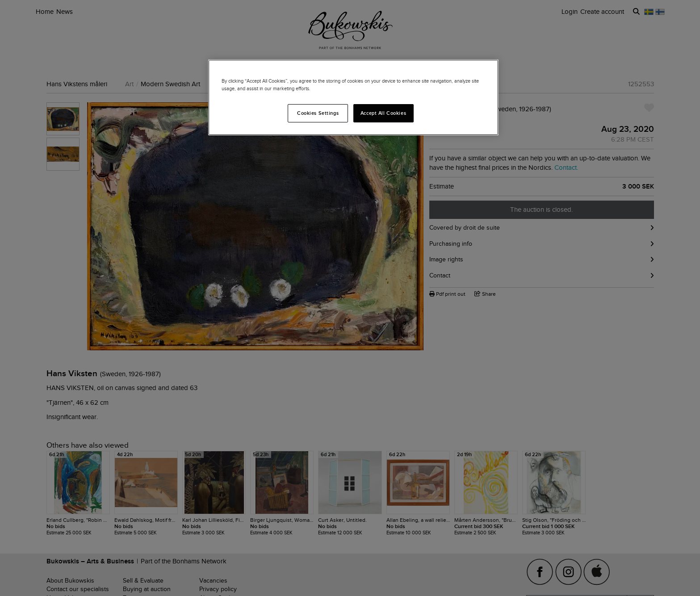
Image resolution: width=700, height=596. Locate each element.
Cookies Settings (318, 113)
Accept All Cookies (383, 113)
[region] (353, 97)
